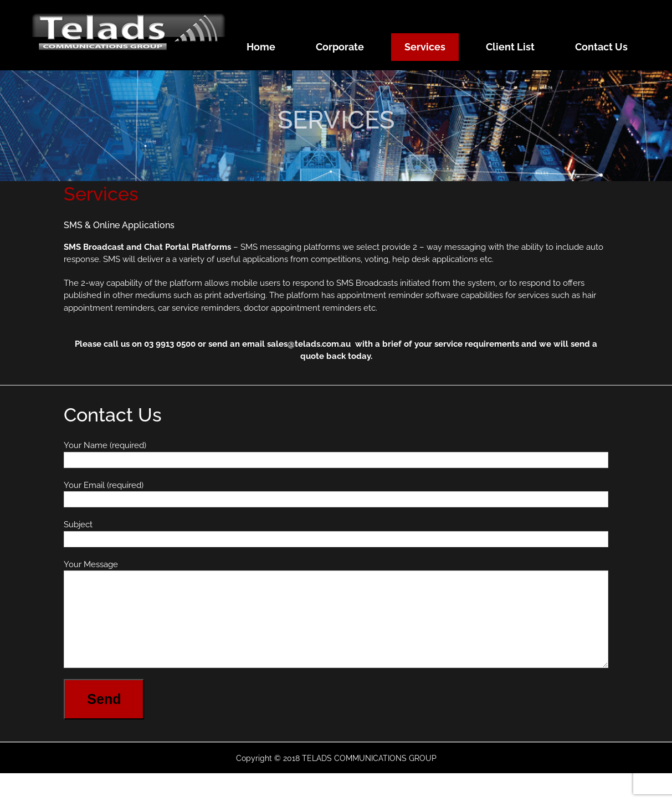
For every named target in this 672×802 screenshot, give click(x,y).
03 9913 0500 (170, 344)
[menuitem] (268, 47)
